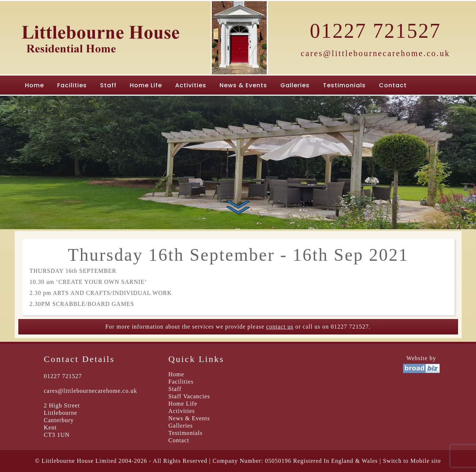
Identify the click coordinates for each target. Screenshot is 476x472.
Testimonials (344, 85)
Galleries (295, 85)
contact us (280, 327)
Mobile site (426, 461)
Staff (108, 85)
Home (34, 85)
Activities (191, 85)
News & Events (243, 85)
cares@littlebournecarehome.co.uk (376, 53)
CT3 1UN (57, 435)
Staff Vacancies (189, 396)
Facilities (72, 85)
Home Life (146, 85)
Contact (393, 85)
